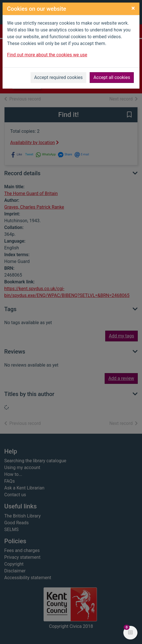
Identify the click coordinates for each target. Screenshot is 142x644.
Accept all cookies (112, 77)
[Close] (133, 8)
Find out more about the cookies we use (47, 55)
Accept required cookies (59, 77)
